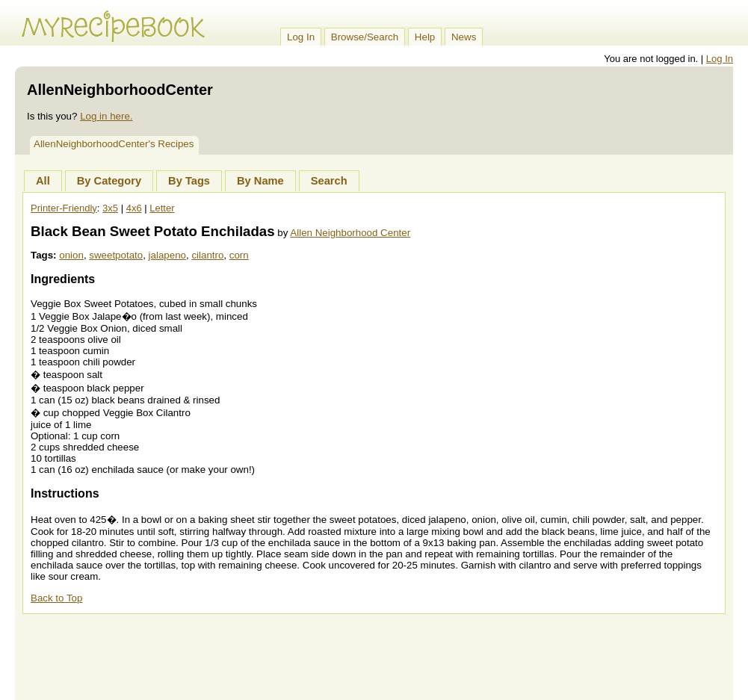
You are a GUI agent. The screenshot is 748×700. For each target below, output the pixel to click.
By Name (260, 181)
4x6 (134, 208)
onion (71, 255)
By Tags (189, 181)
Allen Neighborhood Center (350, 233)
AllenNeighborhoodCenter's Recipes (114, 144)
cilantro (207, 255)
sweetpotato (116, 255)
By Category (109, 181)
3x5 (110, 208)
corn (239, 255)
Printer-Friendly (64, 208)
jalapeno (167, 255)
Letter (162, 208)
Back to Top (56, 598)
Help (425, 37)
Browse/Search (365, 37)
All (43, 181)
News (464, 37)
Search (329, 181)
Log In (301, 37)
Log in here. (106, 116)
